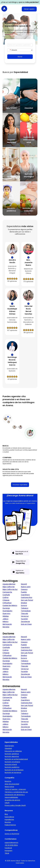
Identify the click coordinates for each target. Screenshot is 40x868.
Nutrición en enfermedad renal (16, 759)
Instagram (9, 851)
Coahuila (6, 595)
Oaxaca (24, 589)
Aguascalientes (9, 584)
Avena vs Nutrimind (12, 834)
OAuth (7, 803)
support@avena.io (11, 843)
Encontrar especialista (20, 485)
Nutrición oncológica (12, 762)
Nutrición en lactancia (13, 773)
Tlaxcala (24, 614)
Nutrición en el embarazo (14, 770)
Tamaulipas (26, 611)
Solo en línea (26, 624)
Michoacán (7, 624)
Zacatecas (25, 622)
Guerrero (6, 614)
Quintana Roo (27, 597)
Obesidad (8, 748)
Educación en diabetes (13, 751)
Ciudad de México (10, 605)
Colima (5, 597)
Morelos (6, 627)
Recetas (8, 822)
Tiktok (7, 853)
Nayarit (24, 584)
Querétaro (25, 595)
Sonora (24, 605)
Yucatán (24, 619)
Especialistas (9, 817)
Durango (6, 608)
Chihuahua (7, 603)
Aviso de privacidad (12, 784)
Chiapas (6, 600)
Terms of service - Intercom (15, 789)
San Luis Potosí (27, 600)
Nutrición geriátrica (12, 754)
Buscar (20, 57)
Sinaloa (24, 603)
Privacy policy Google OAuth (15, 805)
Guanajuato (7, 611)
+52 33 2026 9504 (11, 845)
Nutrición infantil (11, 764)
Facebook (8, 848)
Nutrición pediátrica (12, 767)
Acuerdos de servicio (12, 800)
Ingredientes (9, 820)
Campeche (7, 592)
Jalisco (5, 619)
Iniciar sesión (29, 9)
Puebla (24, 592)
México (5, 622)
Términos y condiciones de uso (16, 792)
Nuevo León (26, 587)
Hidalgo (6, 616)
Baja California (9, 587)
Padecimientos (10, 825)
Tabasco (25, 608)
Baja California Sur (10, 589)
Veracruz (25, 616)
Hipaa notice (9, 787)
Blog (6, 814)
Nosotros (8, 781)
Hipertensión (9, 746)
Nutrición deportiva (12, 756)
